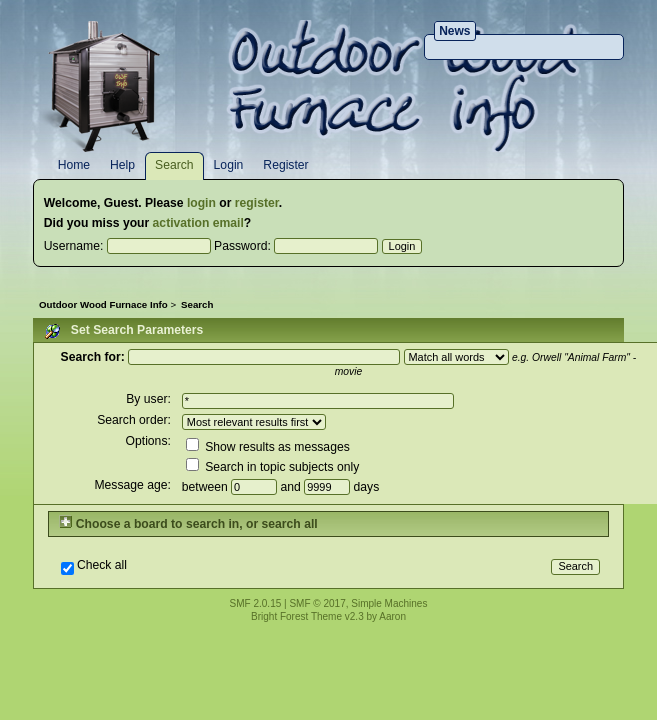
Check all (102, 565)
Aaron (392, 616)
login (201, 203)
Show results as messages (268, 447)
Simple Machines (389, 603)
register (257, 203)
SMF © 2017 (317, 603)
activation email (198, 223)
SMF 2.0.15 (256, 603)
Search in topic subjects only (272, 467)
